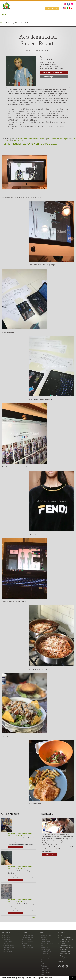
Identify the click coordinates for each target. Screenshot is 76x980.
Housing (6, 944)
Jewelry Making (46, 940)
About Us (6, 935)
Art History (44, 937)
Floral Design (45, 970)
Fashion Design (48, 77)
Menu (4, 15)
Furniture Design (46, 952)
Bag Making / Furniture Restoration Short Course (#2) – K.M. (20, 867)
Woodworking (30, 844)
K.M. (20, 842)
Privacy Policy (64, 958)
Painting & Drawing (47, 935)
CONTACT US (8, 952)
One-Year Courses (28, 935)
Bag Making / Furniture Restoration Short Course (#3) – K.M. (20, 834)
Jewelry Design (46, 942)
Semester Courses (28, 937)
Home (3, 23)
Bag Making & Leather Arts (19, 844)
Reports (19, 139)
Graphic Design (46, 954)
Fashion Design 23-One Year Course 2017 (30, 144)
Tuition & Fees (8, 942)
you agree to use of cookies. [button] (44, 978)
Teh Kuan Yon (52, 139)
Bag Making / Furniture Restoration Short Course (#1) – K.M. (20, 900)
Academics (7, 940)
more (33, 918)
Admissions (7, 937)
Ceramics (44, 960)
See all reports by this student (52, 72)
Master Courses (27, 940)
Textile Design (45, 958)
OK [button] (73, 978)
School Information (9, 948)
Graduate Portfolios (9, 946)
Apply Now (53, 8)
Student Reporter (38, 139)
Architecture (45, 948)
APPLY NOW (7, 950)
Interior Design (45, 950)
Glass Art (44, 962)
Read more (15, 847)
